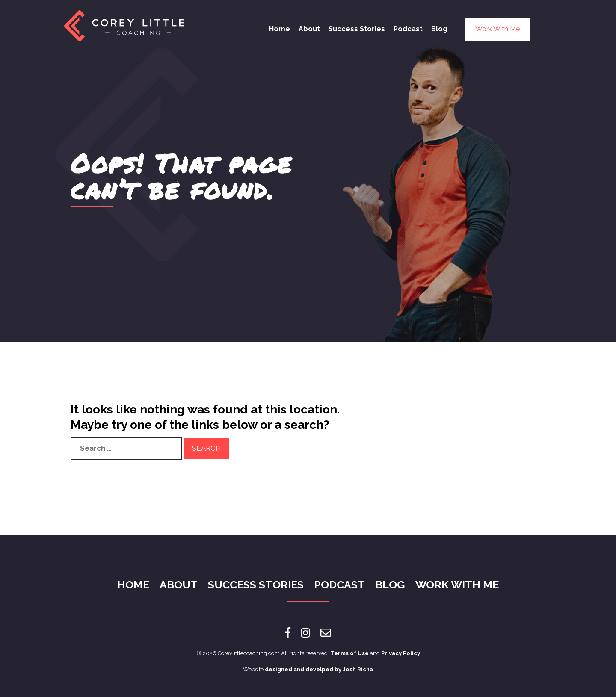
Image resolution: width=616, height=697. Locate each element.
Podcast (408, 29)
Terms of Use (349, 653)
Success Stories (357, 29)
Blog (439, 29)
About (309, 29)
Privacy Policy (401, 653)
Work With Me (498, 29)
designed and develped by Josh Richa (319, 669)
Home (280, 29)
